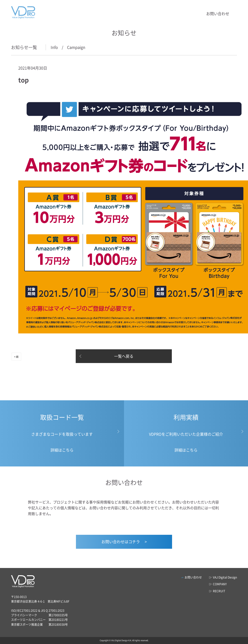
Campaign (76, 47)
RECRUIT (219, 591)
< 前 (16, 357)
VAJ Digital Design (225, 577)
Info (54, 47)
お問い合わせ (218, 13)
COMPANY (220, 584)
